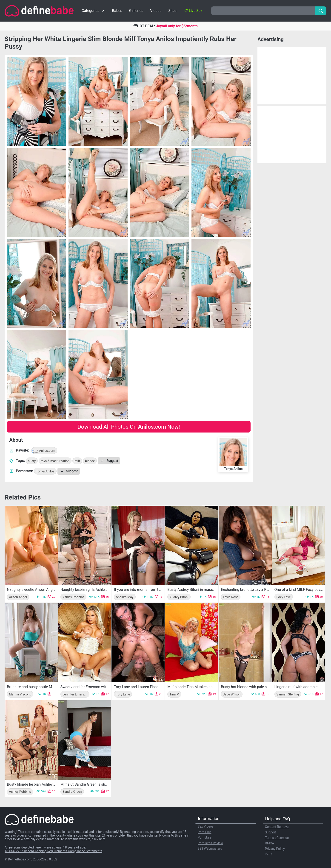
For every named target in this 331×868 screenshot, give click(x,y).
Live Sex (193, 11)
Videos (156, 11)
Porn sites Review (210, 843)
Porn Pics (204, 832)
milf (77, 461)
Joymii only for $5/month (177, 26)
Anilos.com (43, 451)
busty (32, 461)
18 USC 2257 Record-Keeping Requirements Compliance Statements (53, 851)
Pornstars (205, 837)
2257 (269, 854)
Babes (117, 11)
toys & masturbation (55, 461)
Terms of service (277, 838)
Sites (172, 11)
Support (271, 832)
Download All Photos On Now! (129, 427)
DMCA (270, 843)
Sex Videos (206, 826)
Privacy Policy (275, 849)
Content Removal (277, 827)
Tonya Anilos (45, 471)
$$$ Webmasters (210, 848)
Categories (93, 11)
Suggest (109, 461)
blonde (90, 461)
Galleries (136, 11)
